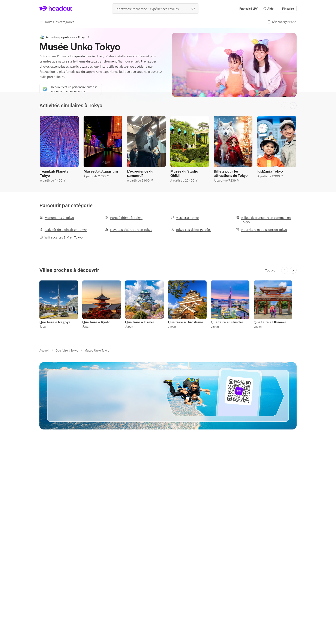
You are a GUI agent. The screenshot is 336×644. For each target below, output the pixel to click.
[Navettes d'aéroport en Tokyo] (129, 230)
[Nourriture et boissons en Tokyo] (262, 230)
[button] (268, 9)
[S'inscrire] (288, 9)
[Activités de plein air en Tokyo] (63, 230)
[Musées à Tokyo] (185, 218)
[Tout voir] (271, 270)
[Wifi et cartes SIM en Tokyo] (61, 237)
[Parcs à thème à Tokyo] (124, 218)
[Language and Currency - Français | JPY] (248, 9)
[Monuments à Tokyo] (57, 218)
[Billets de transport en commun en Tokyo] (266, 220)
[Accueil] (44, 350)
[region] (168, 148)
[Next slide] (293, 106)
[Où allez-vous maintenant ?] (155, 9)
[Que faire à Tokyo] (67, 350)
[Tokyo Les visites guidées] (191, 230)
